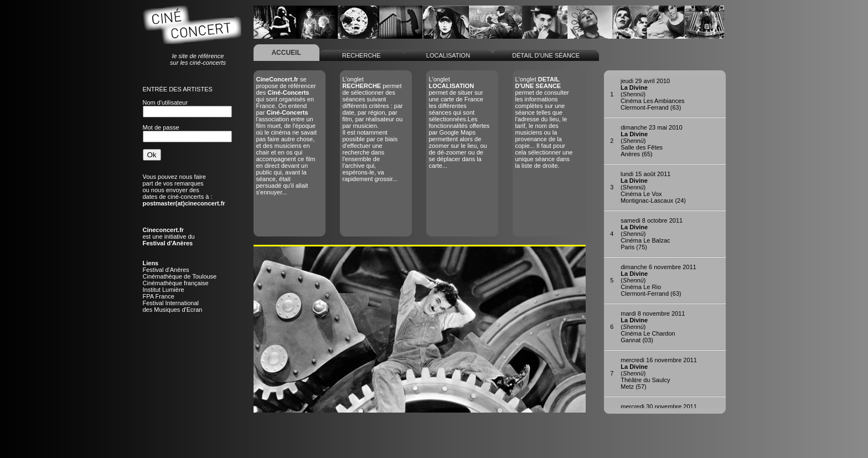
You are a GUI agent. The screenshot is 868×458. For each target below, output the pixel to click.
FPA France (159, 296)
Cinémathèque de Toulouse (180, 276)
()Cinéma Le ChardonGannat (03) (653, 327)
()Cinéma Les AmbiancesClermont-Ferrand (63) (653, 94)
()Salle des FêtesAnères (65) (651, 141)
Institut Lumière (164, 290)
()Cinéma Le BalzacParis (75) (652, 234)
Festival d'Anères (166, 270)
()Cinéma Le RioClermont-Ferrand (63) (658, 280)
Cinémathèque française (176, 283)
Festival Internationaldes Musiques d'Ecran (173, 306)
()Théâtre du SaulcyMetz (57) (659, 373)
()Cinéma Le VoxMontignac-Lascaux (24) (653, 187)
